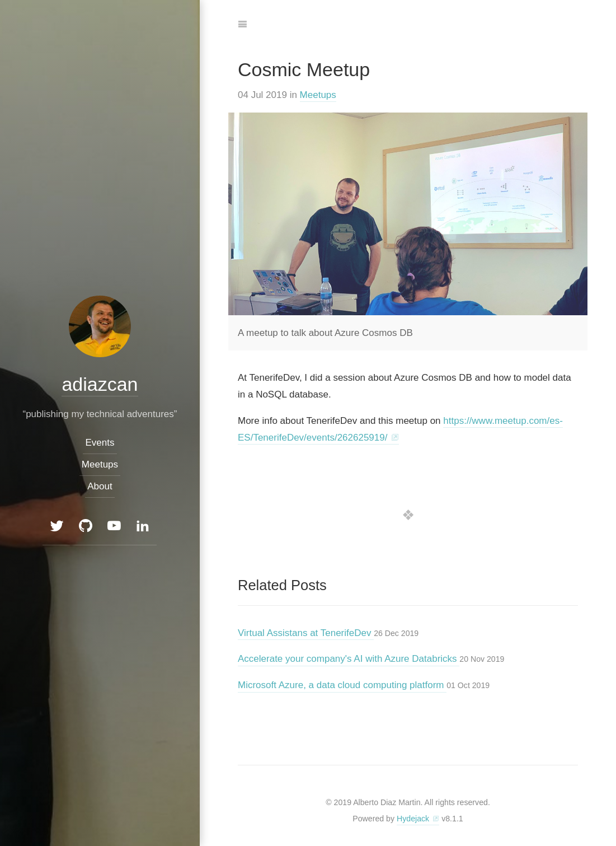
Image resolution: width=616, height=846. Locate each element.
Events (100, 442)
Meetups (318, 95)
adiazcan (100, 384)
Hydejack (413, 819)
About (100, 486)
